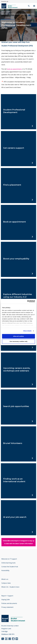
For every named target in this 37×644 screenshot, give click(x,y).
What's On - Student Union (10, 587)
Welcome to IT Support (9, 559)
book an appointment (14, 69)
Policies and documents (9, 603)
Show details (27, 331)
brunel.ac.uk (5, 1)
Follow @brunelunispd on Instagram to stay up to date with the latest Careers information (18, 542)
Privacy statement (7, 607)
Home (3, 11)
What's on (5, 579)
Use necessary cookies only (18, 341)
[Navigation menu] (34, 6)
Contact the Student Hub (10, 567)
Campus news (6, 583)
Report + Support (7, 596)
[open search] (29, 6)
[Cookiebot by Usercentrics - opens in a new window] (27, 301)
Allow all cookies (19, 336)
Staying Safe (6, 600)
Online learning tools (8, 563)
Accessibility (5, 570)
